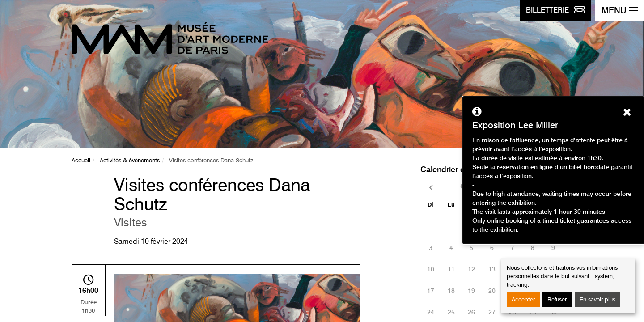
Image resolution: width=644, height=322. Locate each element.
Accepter (523, 300)
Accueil (81, 161)
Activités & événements (130, 161)
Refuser (557, 300)
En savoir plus (597, 300)
